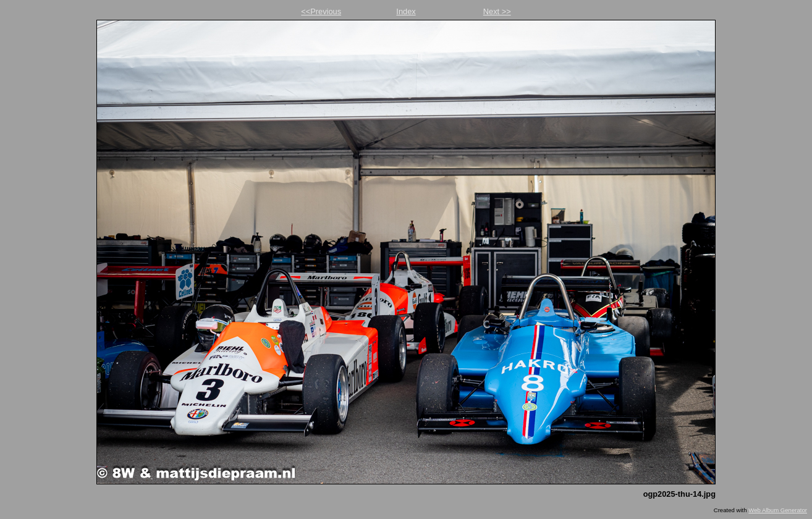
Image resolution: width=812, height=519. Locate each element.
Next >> (497, 11)
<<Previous (321, 11)
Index (406, 11)
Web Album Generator (778, 510)
